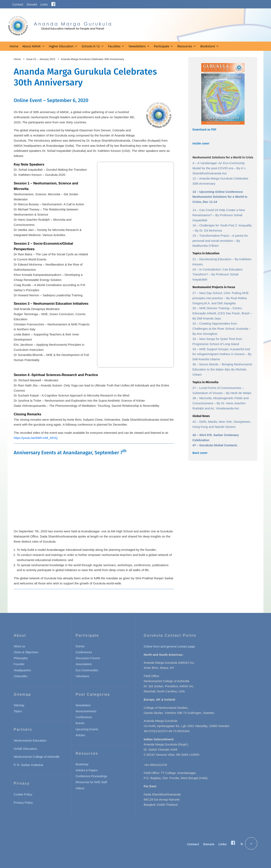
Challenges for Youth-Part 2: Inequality (226, 225)
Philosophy (21, 658)
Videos (80, 788)
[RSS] (242, 844)
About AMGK (31, 46)
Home (14, 46)
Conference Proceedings (91, 776)
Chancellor (21, 676)
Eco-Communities (87, 670)
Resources (185, 46)
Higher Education (61, 46)
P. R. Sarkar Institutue (29, 765)
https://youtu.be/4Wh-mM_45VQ (36, 438)
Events (80, 646)
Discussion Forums (88, 658)
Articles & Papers (87, 770)
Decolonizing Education (216, 259)
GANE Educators (25, 749)
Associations (84, 664)
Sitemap (19, 705)
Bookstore (208, 46)
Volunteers (82, 676)
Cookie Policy (23, 794)
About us (19, 646)
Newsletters (137, 46)
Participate (162, 46)
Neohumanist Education (30, 740)
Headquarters (22, 670)
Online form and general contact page (169, 646)
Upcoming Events (87, 729)
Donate (32, 4)
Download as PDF (204, 130)
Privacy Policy (23, 803)
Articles (80, 735)
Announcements (86, 711)
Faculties (114, 46)
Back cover (200, 453)
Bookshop (82, 764)
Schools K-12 (91, 46)
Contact (18, 4)
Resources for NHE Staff (91, 782)
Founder (19, 664)
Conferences (84, 652)
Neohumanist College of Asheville (37, 757)
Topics (18, 711)
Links (44, 4)
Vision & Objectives (26, 652)
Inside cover (201, 143)
